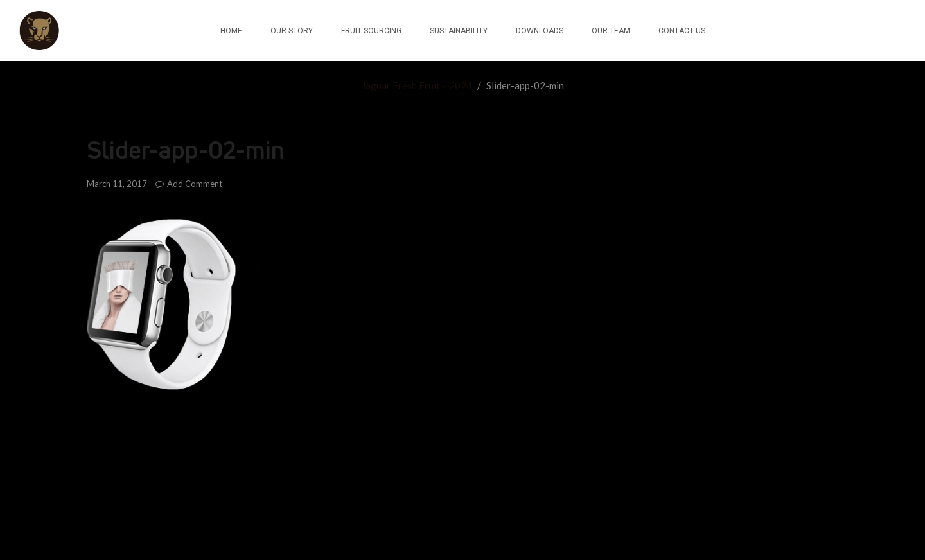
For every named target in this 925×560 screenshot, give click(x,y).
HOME (231, 31)
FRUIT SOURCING (371, 31)
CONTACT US (682, 31)
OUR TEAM (611, 31)
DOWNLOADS (540, 31)
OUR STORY (292, 31)
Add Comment (189, 184)
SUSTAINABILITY (459, 31)
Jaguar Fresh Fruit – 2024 (417, 85)
